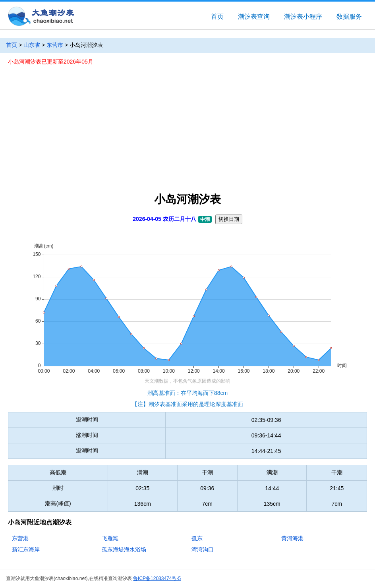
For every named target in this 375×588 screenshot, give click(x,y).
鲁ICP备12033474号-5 (157, 578)
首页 (217, 16)
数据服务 (349, 16)
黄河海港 (292, 538)
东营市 (55, 45)
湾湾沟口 (203, 549)
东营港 (20, 538)
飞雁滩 (110, 538)
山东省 (32, 45)
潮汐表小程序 (303, 16)
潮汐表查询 (254, 16)
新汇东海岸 (26, 549)
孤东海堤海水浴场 (124, 549)
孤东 (197, 538)
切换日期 (229, 219)
